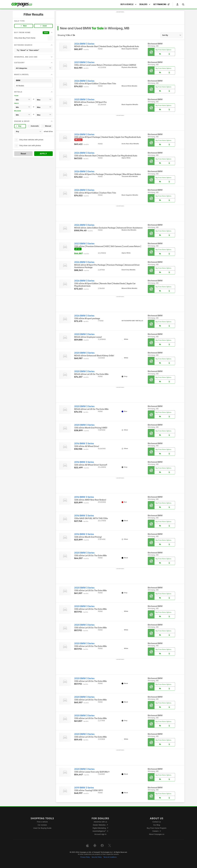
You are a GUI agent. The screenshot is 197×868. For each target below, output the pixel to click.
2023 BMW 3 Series (84, 62)
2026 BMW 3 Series (84, 44)
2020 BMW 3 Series (84, 334)
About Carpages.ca (157, 834)
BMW (33, 80)
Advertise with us (100, 822)
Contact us (157, 822)
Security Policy (97, 857)
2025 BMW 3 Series (84, 99)
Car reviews (42, 825)
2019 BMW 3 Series (84, 788)
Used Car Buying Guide (42, 828)
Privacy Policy (85, 857)
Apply (43, 154)
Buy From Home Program (157, 828)
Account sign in (100, 834)
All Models (33, 86)
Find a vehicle (42, 822)
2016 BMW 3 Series (84, 443)
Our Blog (157, 825)
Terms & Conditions (110, 857)
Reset (23, 154)
